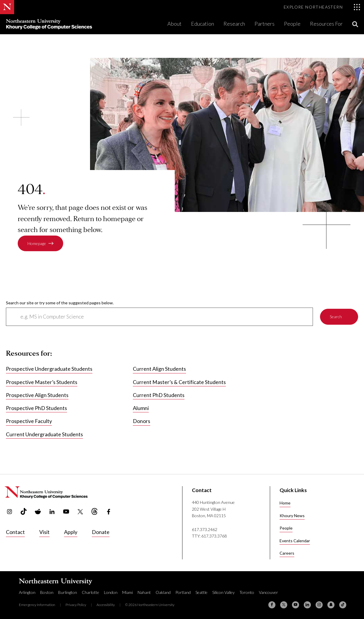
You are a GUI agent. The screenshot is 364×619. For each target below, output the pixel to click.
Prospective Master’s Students (42, 382)
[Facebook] (272, 605)
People (292, 24)
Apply (71, 532)
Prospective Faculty (29, 421)
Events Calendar (295, 541)
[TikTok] (343, 605)
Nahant (144, 592)
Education (203, 24)
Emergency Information (37, 605)
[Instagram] (319, 605)
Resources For (326, 24)
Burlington (68, 592)
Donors (142, 421)
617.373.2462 (205, 529)
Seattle (201, 592)
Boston (47, 592)
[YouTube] (296, 605)
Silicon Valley (223, 592)
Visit (44, 532)
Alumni (141, 408)
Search (336, 317)
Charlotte (90, 592)
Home (285, 503)
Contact (15, 532)
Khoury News (292, 516)
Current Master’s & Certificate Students (179, 382)
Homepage (37, 243)
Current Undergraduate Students (44, 434)
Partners (265, 24)
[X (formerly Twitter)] (284, 605)
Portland (183, 592)
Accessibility (106, 605)
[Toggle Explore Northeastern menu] (322, 7)
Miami (128, 592)
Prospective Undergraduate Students (49, 369)
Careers (287, 553)
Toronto (247, 592)
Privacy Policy (76, 605)
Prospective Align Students (37, 395)
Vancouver (268, 592)
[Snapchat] (331, 605)
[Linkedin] (307, 605)
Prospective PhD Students (36, 408)
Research (234, 24)
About (174, 24)
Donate (101, 532)
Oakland (163, 592)
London (111, 592)
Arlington (27, 592)
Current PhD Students (159, 395)
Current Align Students (159, 369)
